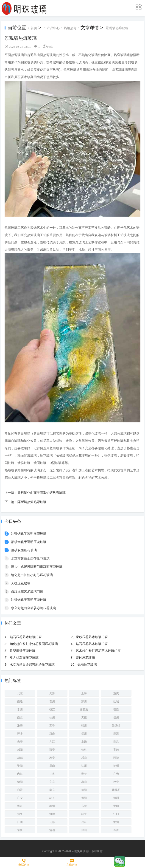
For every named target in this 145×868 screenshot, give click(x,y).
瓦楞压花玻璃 (21, 583)
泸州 (116, 766)
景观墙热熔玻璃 (117, 28)
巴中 (116, 782)
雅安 (52, 758)
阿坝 (116, 758)
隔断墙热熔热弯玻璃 (32, 502)
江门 (116, 814)
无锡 (84, 718)
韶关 (84, 814)
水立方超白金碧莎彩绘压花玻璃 (33, 608)
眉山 (52, 766)
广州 (20, 822)
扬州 (116, 718)
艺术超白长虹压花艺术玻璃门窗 (98, 651)
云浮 (52, 822)
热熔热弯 (70, 28)
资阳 (20, 766)
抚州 (84, 734)
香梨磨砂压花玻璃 (22, 651)
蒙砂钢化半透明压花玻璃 (29, 542)
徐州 (52, 718)
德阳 (84, 790)
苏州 (84, 701)
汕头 (20, 814)
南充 (52, 790)
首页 (34, 28)
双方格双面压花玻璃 (24, 658)
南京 (20, 718)
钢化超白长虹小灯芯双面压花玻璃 (34, 644)
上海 (84, 693)
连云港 (84, 710)
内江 (20, 774)
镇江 (52, 710)
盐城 (116, 701)
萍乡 (20, 734)
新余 (52, 734)
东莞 (84, 806)
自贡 (20, 790)
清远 (52, 830)
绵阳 (20, 782)
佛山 (84, 830)
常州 (20, 710)
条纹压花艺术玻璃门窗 (27, 591)
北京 (20, 693)
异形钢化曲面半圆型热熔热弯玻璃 (42, 493)
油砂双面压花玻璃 (24, 550)
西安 (52, 750)
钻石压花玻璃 (87, 664)
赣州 (84, 726)
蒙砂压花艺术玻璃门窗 (92, 637)
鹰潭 (116, 734)
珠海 (116, 830)
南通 (20, 701)
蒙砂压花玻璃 (85, 658)
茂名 (84, 822)
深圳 (116, 798)
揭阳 (84, 798)
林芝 (52, 798)
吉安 (20, 742)
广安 (20, 798)
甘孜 (52, 774)
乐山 (84, 758)
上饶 (84, 742)
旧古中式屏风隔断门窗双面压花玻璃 (37, 567)
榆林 (84, 750)
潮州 (116, 822)
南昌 (116, 742)
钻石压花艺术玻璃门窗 (26, 637)
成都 (20, 758)
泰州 (52, 701)
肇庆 (20, 830)
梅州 (52, 806)
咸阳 (20, 750)
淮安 (20, 726)
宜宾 (52, 782)
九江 (52, 742)
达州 (84, 766)
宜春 (52, 726)
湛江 (20, 806)
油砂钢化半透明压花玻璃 (29, 534)
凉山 (84, 782)
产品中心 (53, 28)
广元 (116, 774)
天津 (52, 693)
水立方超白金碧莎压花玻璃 (30, 558)
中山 (116, 806)
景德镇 (116, 726)
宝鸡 (116, 750)
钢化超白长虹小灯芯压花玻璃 (32, 575)
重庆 (116, 693)
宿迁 (116, 710)
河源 (52, 814)
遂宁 (84, 774)
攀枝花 (116, 790)
